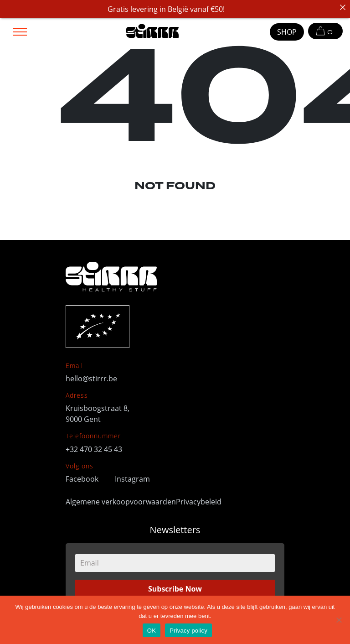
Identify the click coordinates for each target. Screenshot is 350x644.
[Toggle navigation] (20, 31)
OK (152, 631)
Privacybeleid (199, 502)
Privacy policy (188, 631)
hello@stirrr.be (91, 379)
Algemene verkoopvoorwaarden (121, 502)
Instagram (132, 479)
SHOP (287, 32)
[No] (339, 620)
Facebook (83, 479)
